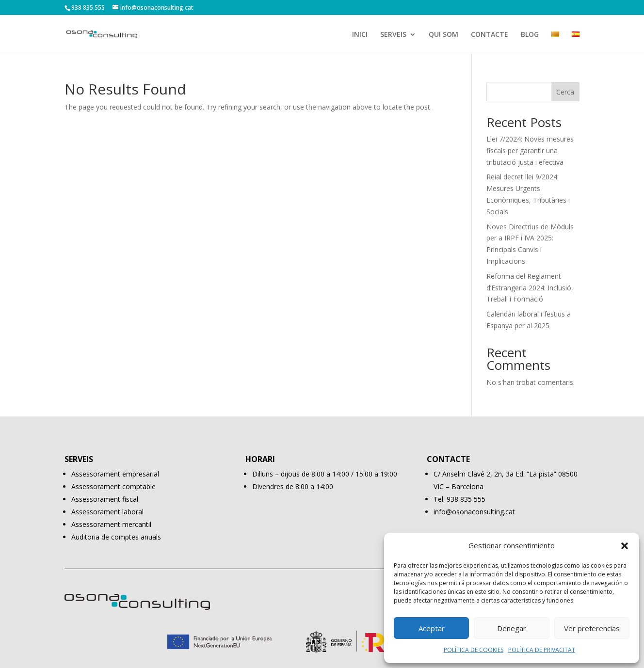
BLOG (530, 35)
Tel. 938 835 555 (459, 499)
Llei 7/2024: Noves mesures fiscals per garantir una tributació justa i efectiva (530, 151)
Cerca (565, 92)
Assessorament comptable (113, 486)
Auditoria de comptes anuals (116, 537)
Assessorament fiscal (105, 499)
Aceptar (432, 628)
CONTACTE (490, 35)
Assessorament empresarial (115, 474)
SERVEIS (393, 35)
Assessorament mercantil (111, 524)
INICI (360, 35)
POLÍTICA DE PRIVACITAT (542, 650)
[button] (625, 546)
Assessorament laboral (107, 512)
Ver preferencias (592, 628)
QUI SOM (443, 35)
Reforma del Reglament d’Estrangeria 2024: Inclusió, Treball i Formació (530, 288)
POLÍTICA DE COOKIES (474, 650)
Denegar (512, 628)
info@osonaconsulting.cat (474, 512)
